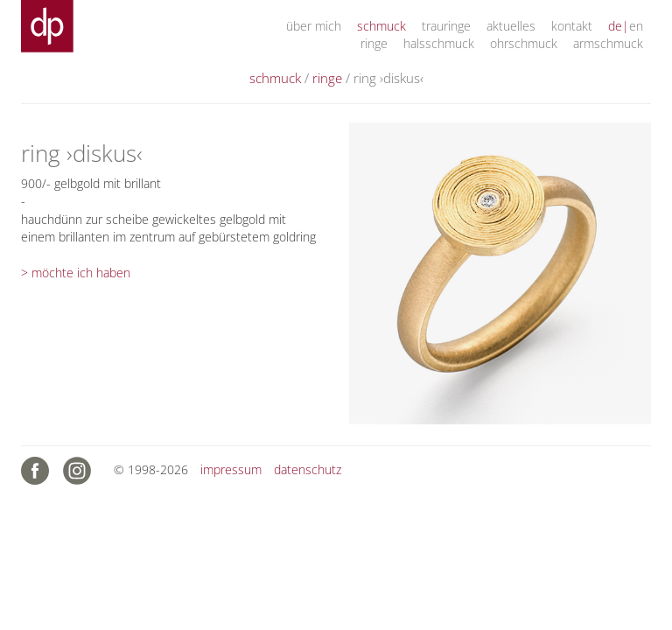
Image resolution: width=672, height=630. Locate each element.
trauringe (446, 26)
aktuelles (511, 26)
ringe (374, 43)
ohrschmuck (524, 43)
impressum (231, 469)
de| (619, 26)
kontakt (572, 26)
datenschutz (308, 469)
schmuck (381, 26)
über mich (314, 26)
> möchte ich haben (76, 273)
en (636, 26)
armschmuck (608, 43)
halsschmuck (439, 43)
